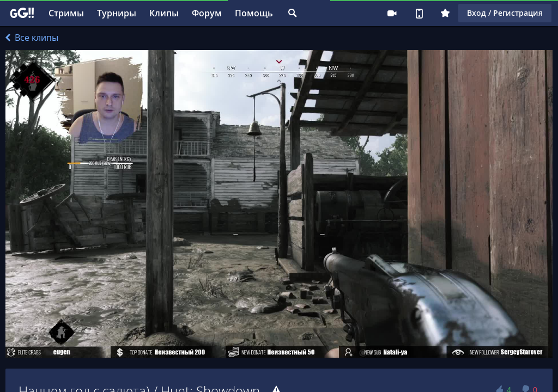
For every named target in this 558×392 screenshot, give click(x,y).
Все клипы (32, 38)
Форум (207, 13)
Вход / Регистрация (505, 13)
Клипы (164, 13)
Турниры (117, 13)
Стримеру (392, 13)
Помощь (254, 13)
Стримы (66, 13)
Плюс (445, 13)
